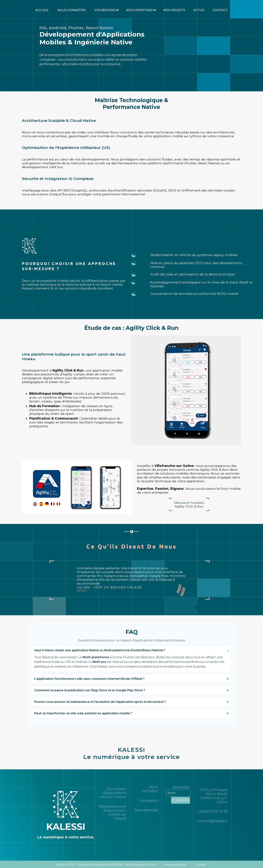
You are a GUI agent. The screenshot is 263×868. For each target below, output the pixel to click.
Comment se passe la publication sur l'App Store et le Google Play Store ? (90, 690)
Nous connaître (72, 10)
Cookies (201, 864)
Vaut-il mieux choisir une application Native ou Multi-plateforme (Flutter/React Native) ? (100, 650)
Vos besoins (105, 10)
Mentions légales (176, 864)
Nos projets (174, 10)
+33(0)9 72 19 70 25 (213, 812)
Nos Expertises (139, 10)
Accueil (42, 10)
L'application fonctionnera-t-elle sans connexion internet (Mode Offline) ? (89, 679)
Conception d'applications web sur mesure (113, 793)
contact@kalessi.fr (213, 821)
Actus (199, 10)
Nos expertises (146, 810)
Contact (220, 10)
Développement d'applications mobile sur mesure (113, 812)
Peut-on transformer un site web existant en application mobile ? (83, 713)
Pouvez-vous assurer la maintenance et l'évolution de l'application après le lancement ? (100, 702)
